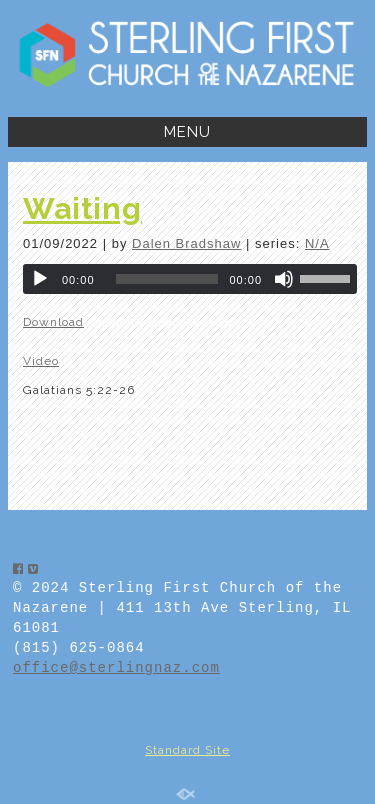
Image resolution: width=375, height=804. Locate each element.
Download (53, 322)
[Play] (40, 279)
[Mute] (284, 279)
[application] (190, 279)
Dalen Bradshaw (186, 243)
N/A (317, 243)
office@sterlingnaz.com (116, 668)
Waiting (82, 208)
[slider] (167, 279)
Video (41, 361)
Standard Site (187, 750)
